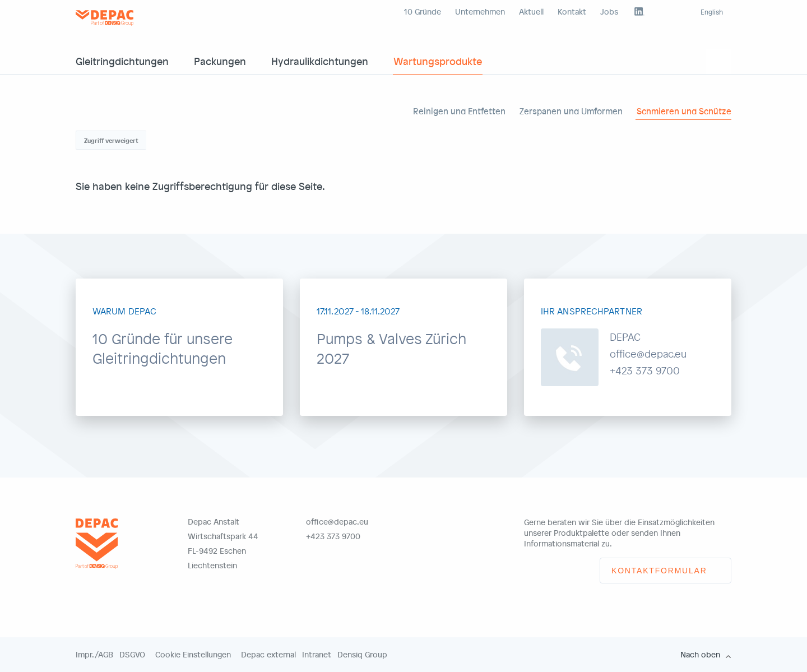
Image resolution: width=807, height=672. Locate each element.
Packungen (220, 61)
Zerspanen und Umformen (571, 111)
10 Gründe (423, 11)
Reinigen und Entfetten (459, 111)
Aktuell (531, 11)
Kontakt (572, 11)
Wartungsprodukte (438, 61)
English (712, 12)
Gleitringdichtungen (122, 61)
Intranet (317, 655)
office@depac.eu (337, 522)
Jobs (609, 11)
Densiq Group (362, 655)
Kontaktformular (659, 571)
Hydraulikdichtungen (320, 61)
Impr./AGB (94, 655)
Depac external (268, 655)
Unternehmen (480, 11)
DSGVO (132, 655)
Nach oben (700, 655)
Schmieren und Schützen (687, 111)
